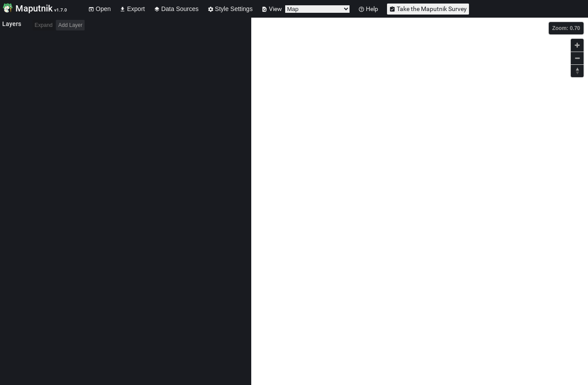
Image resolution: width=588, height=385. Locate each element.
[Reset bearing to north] (577, 71)
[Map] (420, 201)
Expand (44, 25)
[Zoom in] (577, 45)
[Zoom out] (577, 58)
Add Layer (70, 25)
